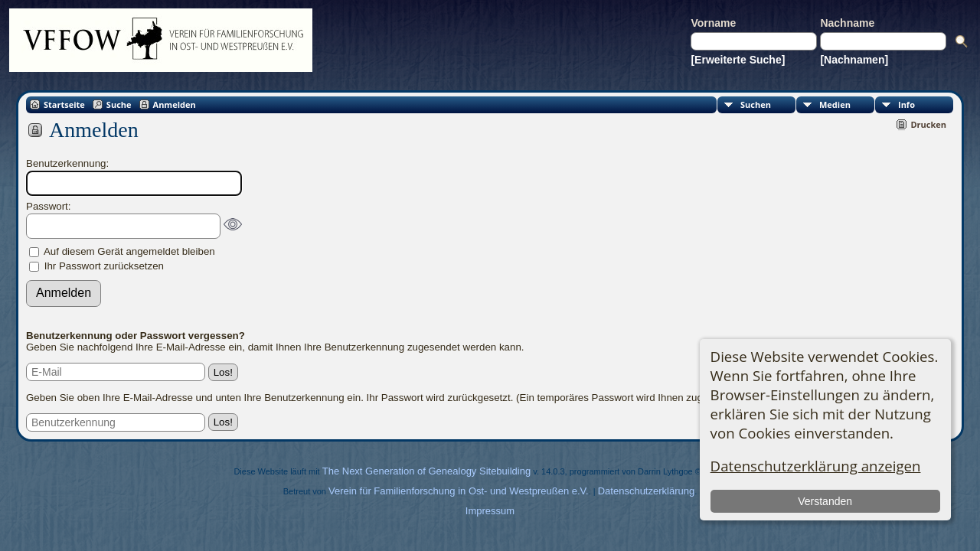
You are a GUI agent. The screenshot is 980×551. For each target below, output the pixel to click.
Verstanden (825, 501)
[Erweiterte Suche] (738, 60)
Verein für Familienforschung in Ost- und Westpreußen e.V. (459, 491)
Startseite (64, 104)
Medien (835, 104)
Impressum (490, 511)
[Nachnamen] (854, 60)
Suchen (756, 104)
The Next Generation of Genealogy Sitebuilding (426, 471)
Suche (119, 104)
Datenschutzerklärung (646, 491)
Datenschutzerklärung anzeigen (816, 466)
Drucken (928, 124)
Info (906, 104)
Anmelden (175, 104)
